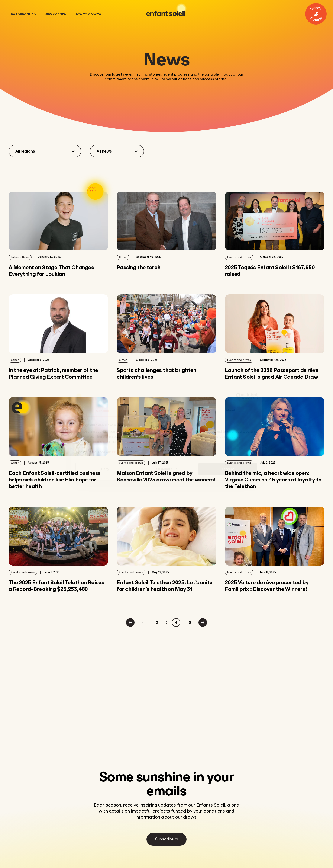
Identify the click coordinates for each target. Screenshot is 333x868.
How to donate (90, 14)
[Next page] (203, 622)
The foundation (24, 14)
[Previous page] (130, 622)
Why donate (57, 14)
